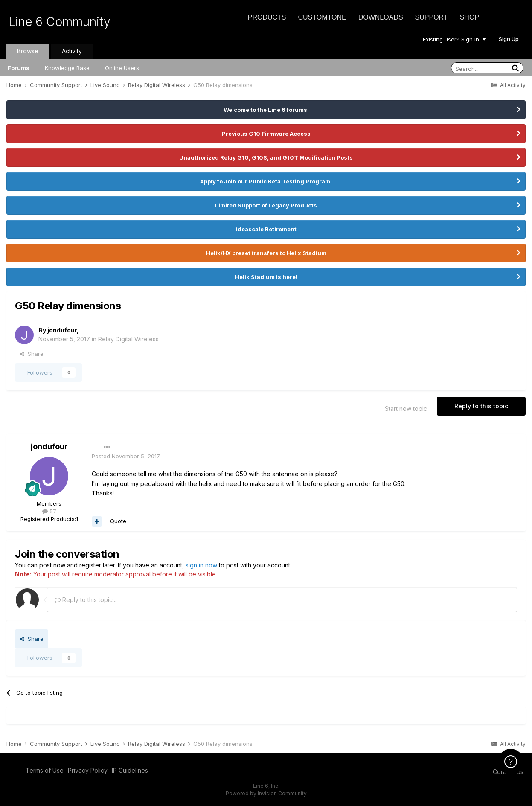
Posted (126, 456)
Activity (72, 51)
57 (49, 511)
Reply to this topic (481, 406)
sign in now (201, 565)
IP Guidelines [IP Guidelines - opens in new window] (130, 770)
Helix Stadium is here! (266, 277)
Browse (28, 51)
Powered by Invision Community (266, 793)
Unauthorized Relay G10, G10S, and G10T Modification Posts (266, 157)
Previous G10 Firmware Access (266, 134)
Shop (469, 17)
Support (432, 17)
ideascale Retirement (266, 229)
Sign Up (509, 39)
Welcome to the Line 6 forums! (266, 110)
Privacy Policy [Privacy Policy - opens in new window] (88, 770)
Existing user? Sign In (454, 39)
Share (32, 354)
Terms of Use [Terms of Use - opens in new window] (45, 770)
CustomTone (322, 17)
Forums (19, 68)
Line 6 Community (60, 22)
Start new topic (406, 409)
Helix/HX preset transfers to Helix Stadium (266, 253)
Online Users (122, 68)
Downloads (381, 17)
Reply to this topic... (86, 600)
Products (267, 17)
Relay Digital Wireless (128, 339)
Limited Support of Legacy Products (266, 205)
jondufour (62, 330)
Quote (118, 521)
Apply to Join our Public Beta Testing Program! (266, 181)
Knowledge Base (67, 68)
